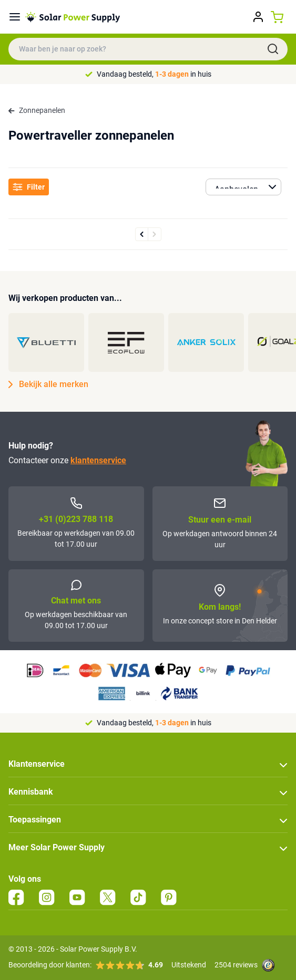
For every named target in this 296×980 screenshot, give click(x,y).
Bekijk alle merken (48, 384)
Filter (29, 187)
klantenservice (98, 460)
